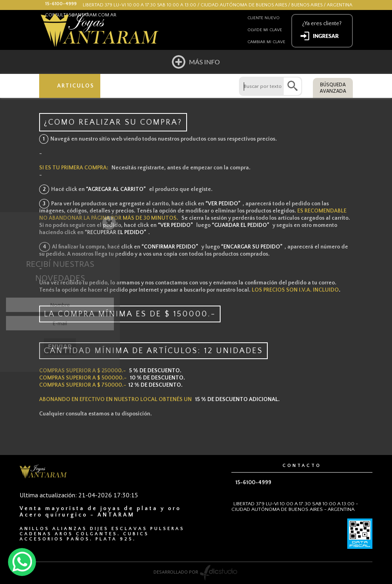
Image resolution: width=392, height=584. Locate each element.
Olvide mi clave (265, 30)
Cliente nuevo (264, 18)
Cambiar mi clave (266, 42)
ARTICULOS (76, 86)
